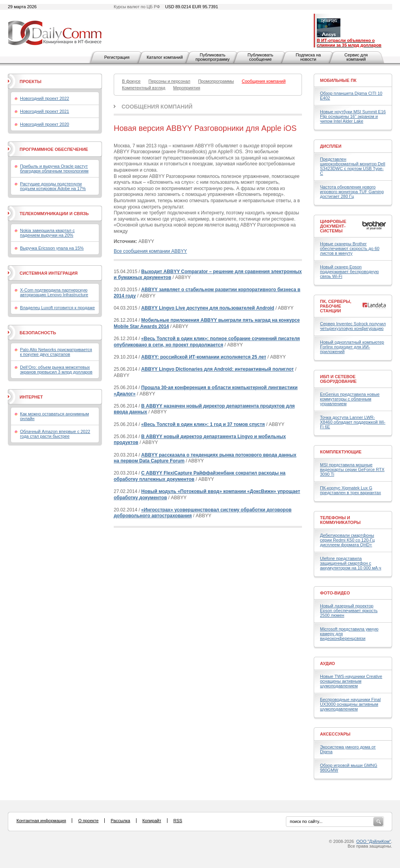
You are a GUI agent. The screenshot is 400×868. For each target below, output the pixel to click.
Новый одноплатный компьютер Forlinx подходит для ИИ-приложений (352, 347)
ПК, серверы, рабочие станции (336, 306)
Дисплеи (331, 146)
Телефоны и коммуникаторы (340, 520)
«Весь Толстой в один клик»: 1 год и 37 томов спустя (203, 424)
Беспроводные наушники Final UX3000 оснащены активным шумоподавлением (350, 704)
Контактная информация (41, 821)
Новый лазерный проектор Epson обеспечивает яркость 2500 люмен (349, 611)
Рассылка (120, 821)
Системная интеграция (49, 273)
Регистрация (117, 57)
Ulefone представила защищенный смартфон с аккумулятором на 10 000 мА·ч (351, 563)
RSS (178, 821)
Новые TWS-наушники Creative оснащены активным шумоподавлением (351, 681)
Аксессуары (335, 734)
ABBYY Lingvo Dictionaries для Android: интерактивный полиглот (217, 369)
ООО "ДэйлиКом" (374, 841)
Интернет (31, 397)
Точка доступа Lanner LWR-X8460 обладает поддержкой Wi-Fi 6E (353, 422)
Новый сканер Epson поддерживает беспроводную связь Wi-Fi (349, 272)
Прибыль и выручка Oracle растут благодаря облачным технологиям (54, 169)
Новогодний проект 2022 (45, 98)
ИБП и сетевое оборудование (338, 379)
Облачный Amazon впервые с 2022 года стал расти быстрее (55, 434)
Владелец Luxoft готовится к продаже (57, 308)
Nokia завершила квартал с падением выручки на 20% (47, 233)
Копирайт (152, 821)
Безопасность (38, 333)
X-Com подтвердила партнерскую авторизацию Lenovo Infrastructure (54, 292)
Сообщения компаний (157, 107)
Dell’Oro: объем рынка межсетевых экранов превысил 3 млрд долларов (56, 370)
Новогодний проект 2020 (45, 124)
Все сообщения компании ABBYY (150, 251)
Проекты (30, 82)
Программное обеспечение (54, 149)
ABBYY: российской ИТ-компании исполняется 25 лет (204, 357)
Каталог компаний (165, 57)
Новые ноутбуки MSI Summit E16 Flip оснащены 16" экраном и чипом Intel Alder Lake (353, 116)
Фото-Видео (335, 593)
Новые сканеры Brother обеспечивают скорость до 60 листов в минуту (350, 248)
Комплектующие (341, 452)
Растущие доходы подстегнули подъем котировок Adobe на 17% (53, 186)
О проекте (88, 821)
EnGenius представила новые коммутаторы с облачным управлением (350, 399)
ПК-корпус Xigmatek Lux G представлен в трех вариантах (350, 490)
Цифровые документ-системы (333, 226)
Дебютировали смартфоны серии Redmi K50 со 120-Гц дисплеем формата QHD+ (347, 540)
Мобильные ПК (338, 80)
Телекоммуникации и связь (54, 214)
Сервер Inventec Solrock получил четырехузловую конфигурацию (353, 326)
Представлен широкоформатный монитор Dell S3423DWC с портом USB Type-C (353, 166)
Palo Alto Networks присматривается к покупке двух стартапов (56, 352)
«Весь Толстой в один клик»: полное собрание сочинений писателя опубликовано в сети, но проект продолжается (207, 342)
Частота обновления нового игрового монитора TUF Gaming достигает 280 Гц (352, 192)
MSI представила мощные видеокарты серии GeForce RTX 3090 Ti (352, 469)
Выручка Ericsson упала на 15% (52, 248)
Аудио (327, 663)
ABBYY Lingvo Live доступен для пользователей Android (208, 308)
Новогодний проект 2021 (45, 111)
